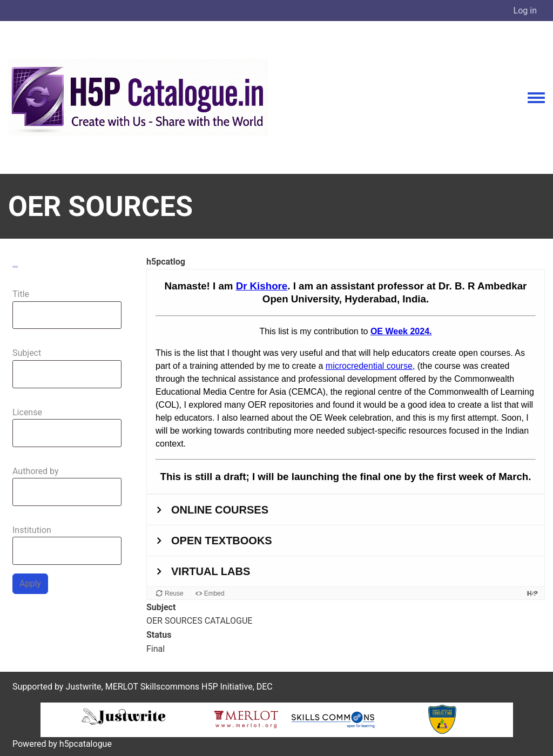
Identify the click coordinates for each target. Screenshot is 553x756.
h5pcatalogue (85, 744)
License (27, 412)
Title (21, 294)
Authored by (36, 471)
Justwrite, (84, 687)
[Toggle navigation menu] (536, 98)
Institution (32, 530)
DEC (265, 687)
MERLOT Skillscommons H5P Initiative (179, 687)
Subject (27, 353)
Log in (525, 11)
